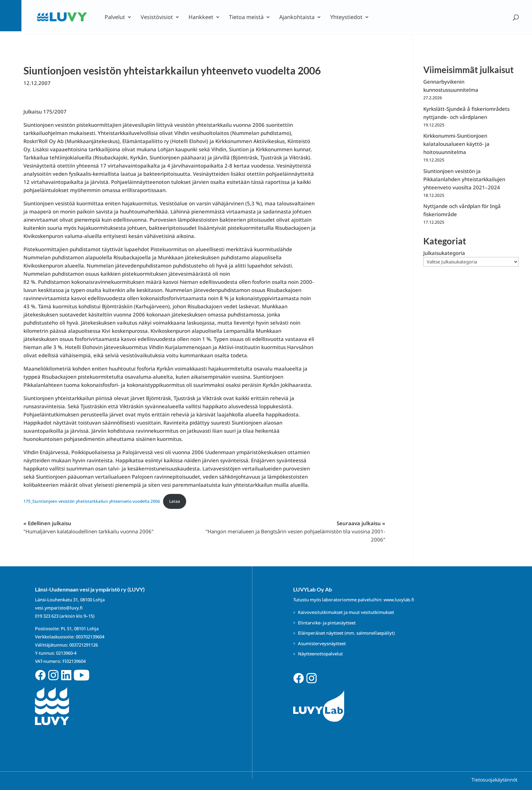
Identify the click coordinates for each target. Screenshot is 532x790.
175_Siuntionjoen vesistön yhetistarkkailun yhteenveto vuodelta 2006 (92, 501)
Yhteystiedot (346, 18)
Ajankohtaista (297, 18)
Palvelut (115, 18)
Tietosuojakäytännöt (494, 780)
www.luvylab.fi (399, 600)
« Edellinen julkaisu (88, 527)
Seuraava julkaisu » (295, 531)
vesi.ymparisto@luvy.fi (59, 608)
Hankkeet (201, 18)
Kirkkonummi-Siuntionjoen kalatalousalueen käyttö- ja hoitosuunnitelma (456, 144)
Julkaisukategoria (444, 253)
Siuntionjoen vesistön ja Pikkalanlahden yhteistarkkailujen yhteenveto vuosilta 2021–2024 (464, 179)
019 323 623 (47, 616)
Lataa (175, 501)
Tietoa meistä (246, 18)
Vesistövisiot (157, 18)
